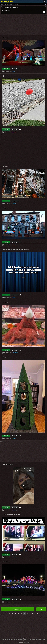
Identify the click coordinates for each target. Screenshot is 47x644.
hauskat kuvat (11, 4)
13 (19, 613)
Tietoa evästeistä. (6, 10)
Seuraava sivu (18, 609)
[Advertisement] (24, 25)
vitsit (2, 4)
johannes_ (15, 510)
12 (22, 613)
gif (5, 4)
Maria (14, 298)
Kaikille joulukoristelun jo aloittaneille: (16, 250)
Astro (14, 71)
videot (17, 4)
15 (13, 613)
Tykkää (6, 69)
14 (16, 613)
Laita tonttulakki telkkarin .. (12, 515)
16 (10, 613)
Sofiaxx (14, 204)
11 (25, 613)
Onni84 (14, 438)
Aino (14, 602)
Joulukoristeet (8, 464)
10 (28, 613)
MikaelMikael (15, 353)
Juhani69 (14, 245)
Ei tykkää (15, 69)
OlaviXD (14, 132)
